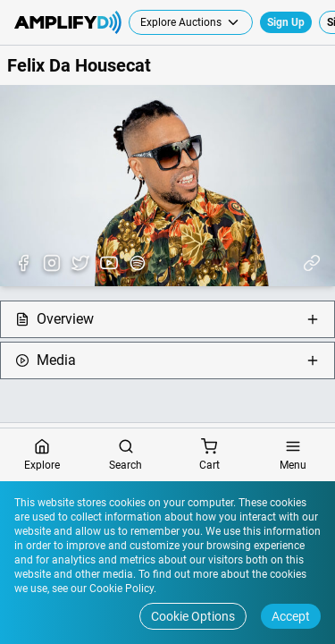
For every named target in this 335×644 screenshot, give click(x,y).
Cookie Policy (120, 589)
